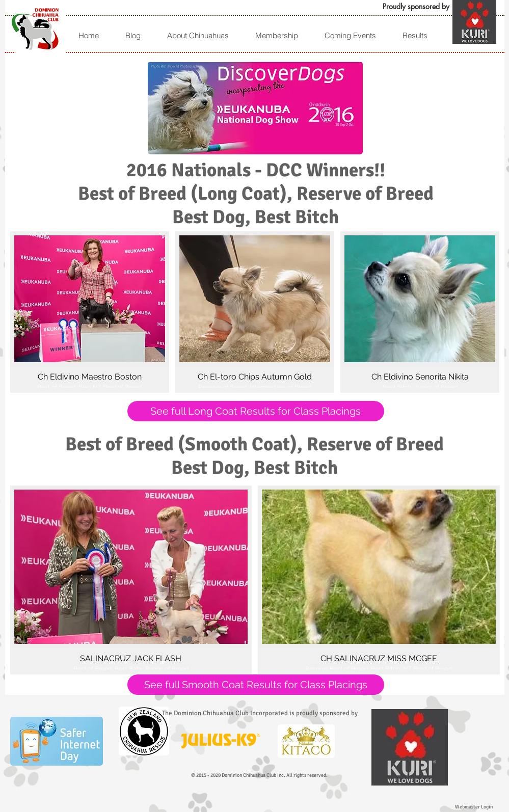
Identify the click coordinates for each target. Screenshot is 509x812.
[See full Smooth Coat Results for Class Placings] (256, 685)
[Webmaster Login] (474, 807)
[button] (415, 35)
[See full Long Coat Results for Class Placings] (256, 411)
